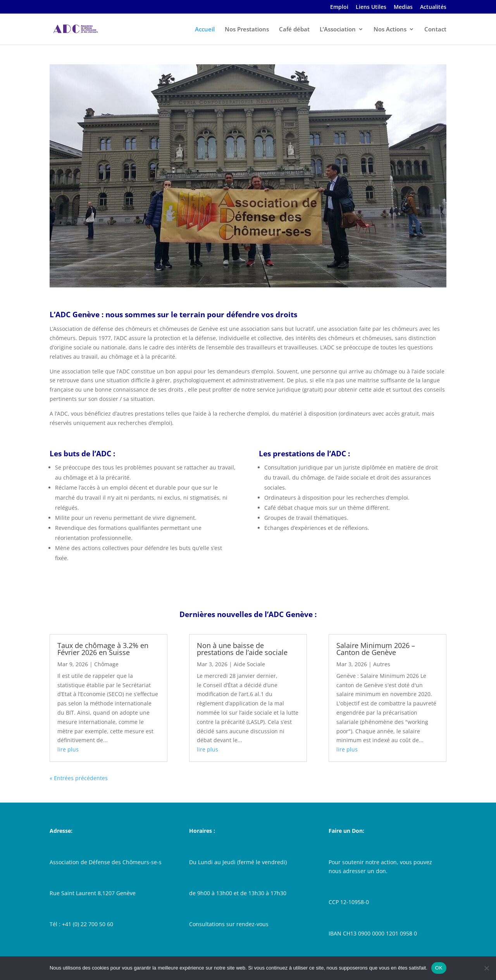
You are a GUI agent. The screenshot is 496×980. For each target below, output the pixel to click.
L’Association (338, 30)
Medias (403, 7)
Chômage (106, 664)
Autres (382, 664)
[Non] (486, 968)
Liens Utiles (371, 7)
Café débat (294, 30)
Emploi (339, 7)
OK (439, 968)
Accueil (205, 30)
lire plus (68, 749)
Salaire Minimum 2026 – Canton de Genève (376, 649)
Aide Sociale (249, 664)
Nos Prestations (247, 30)
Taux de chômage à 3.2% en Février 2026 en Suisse (103, 649)
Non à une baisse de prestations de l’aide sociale (242, 649)
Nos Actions (390, 30)
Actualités (433, 7)
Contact (435, 30)
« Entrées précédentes (79, 778)
